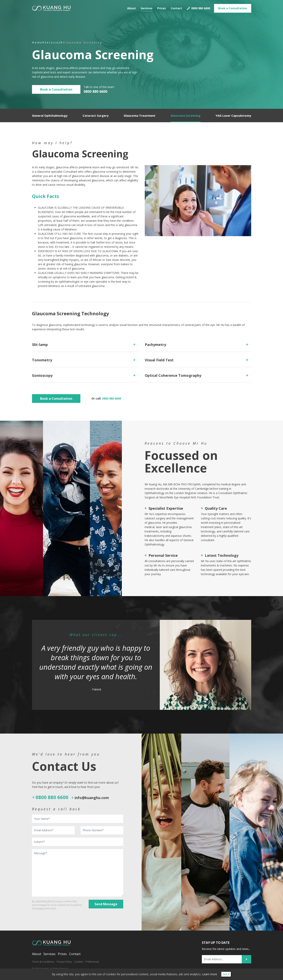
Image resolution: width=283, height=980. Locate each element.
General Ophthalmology (50, 116)
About (132, 7)
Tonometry (42, 360)
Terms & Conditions (43, 962)
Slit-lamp (40, 345)
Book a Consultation (56, 89)
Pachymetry (155, 345)
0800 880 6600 (198, 7)
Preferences (92, 962)
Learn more (210, 974)
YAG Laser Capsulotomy (233, 116)
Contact (176, 7)
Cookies (79, 962)
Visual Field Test (159, 360)
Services (147, 7)
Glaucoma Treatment (140, 116)
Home (37, 42)
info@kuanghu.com (92, 798)
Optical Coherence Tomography (173, 375)
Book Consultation (233, 7)
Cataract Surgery (96, 116)
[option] (142, 665)
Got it (226, 974)
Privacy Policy (64, 962)
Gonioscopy (42, 375)
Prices (162, 7)
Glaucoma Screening (185, 116)
